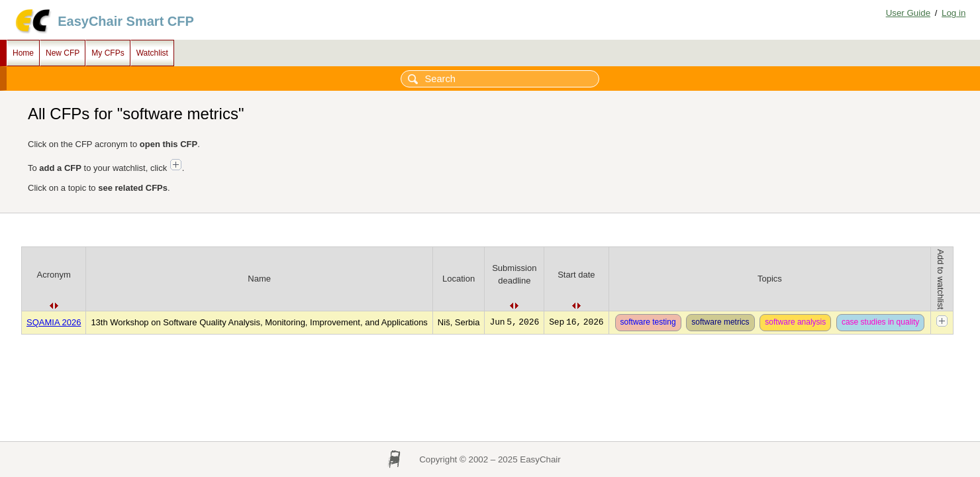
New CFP (63, 53)
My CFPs (108, 53)
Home (23, 53)
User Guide (908, 13)
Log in (954, 13)
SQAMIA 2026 (54, 322)
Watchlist (152, 53)
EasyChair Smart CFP (126, 21)
